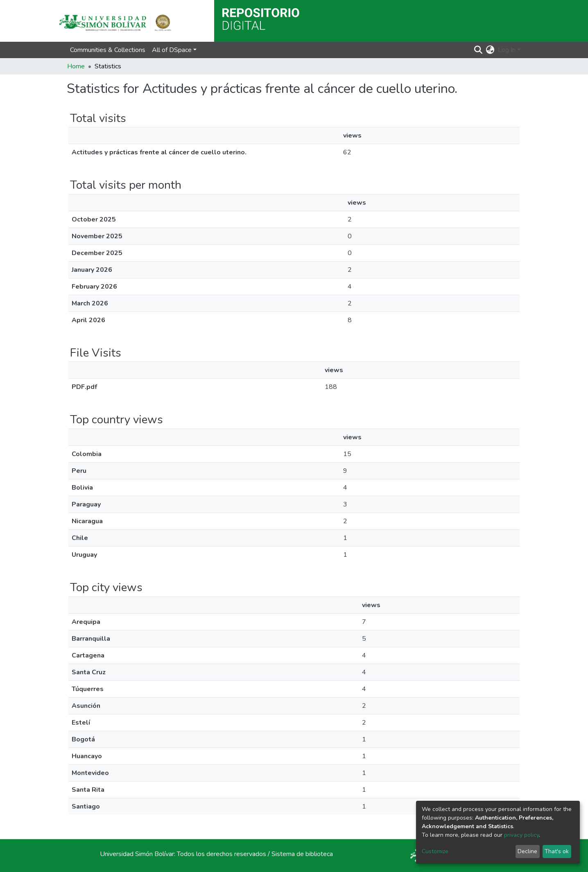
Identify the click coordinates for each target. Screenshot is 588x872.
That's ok (557, 851)
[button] (490, 50)
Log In (507, 50)
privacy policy (521, 835)
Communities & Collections (108, 50)
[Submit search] (478, 50)
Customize (435, 851)
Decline (527, 851)
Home (76, 66)
